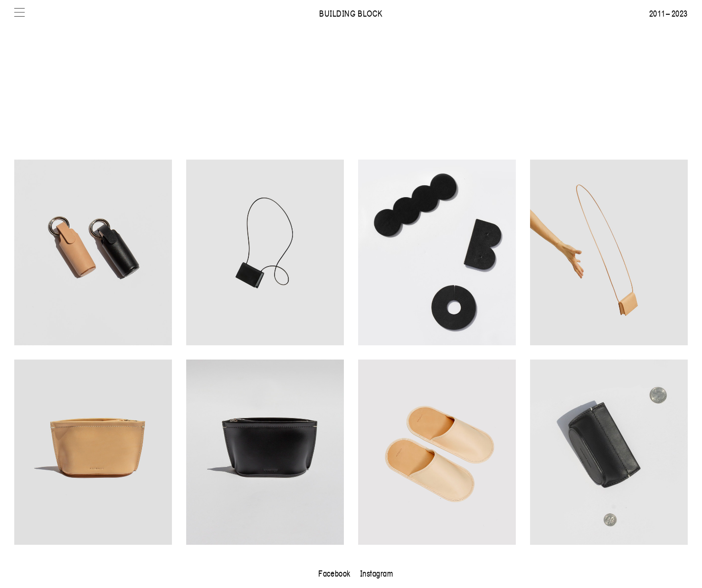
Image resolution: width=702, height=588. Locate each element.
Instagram (377, 573)
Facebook (334, 573)
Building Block (351, 13)
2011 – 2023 (669, 13)
